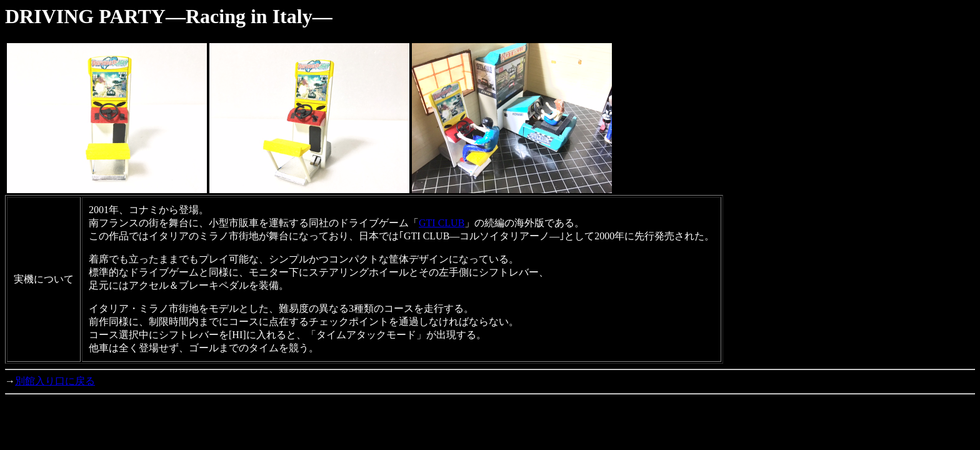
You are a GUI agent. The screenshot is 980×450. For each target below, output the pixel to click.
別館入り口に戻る (55, 381)
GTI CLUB (442, 223)
